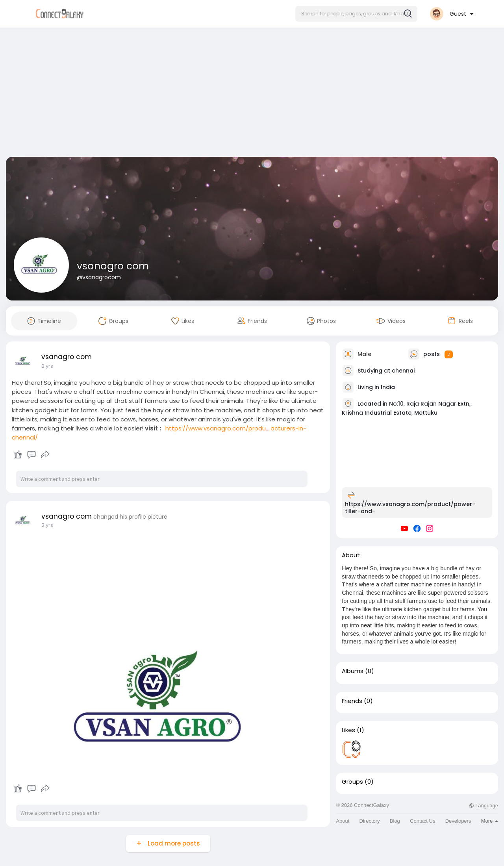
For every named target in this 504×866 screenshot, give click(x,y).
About (343, 821)
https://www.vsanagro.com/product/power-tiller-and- (410, 508)
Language (484, 806)
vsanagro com (113, 266)
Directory (370, 821)
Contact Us (422, 821)
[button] (356, 14)
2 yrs (47, 366)
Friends (352, 701)
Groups (352, 782)
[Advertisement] (252, 94)
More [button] (490, 821)
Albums (353, 671)
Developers (458, 821)
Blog (395, 821)
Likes (348, 730)
